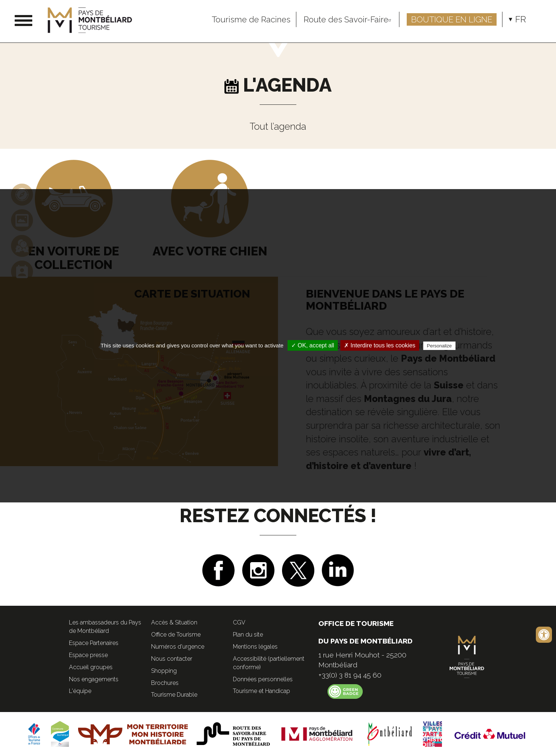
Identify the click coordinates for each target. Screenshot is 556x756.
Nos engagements (94, 679)
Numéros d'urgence (178, 647)
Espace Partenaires (94, 643)
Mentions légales (255, 647)
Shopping (164, 671)
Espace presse (88, 655)
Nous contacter (172, 659)
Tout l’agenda (278, 126)
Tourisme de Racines (251, 19)
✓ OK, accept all (313, 345)
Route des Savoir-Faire (349, 19)
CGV (239, 622)
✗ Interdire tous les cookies (380, 345)
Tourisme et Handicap (261, 691)
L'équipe (80, 691)
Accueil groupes (91, 667)
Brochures (165, 683)
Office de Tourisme (176, 635)
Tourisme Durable (174, 695)
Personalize (439, 346)
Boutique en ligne (452, 19)
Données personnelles (263, 679)
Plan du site (248, 635)
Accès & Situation (174, 622)
